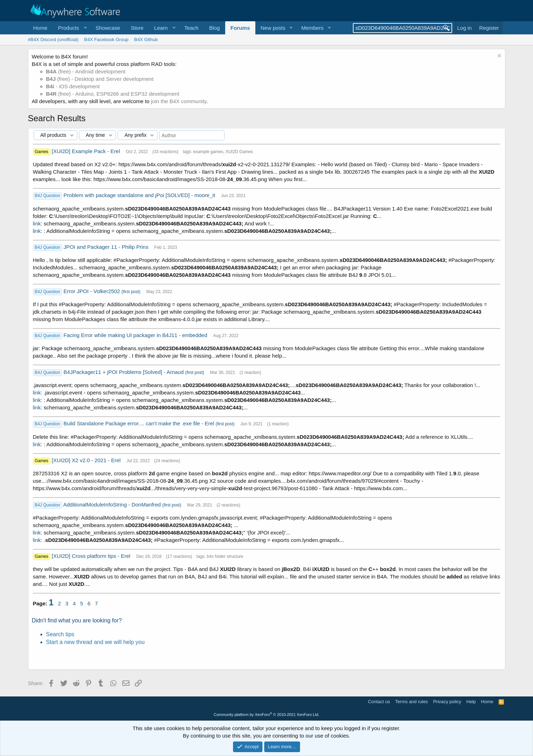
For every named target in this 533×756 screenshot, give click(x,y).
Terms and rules (411, 702)
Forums (240, 28)
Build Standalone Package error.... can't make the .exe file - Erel (140, 423)
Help (471, 702)
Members (313, 28)
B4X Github (146, 40)
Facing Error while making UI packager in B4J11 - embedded (136, 335)
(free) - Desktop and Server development (100, 79)
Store (137, 28)
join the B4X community (178, 101)
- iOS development (73, 86)
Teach (191, 28)
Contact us (379, 702)
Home (40, 28)
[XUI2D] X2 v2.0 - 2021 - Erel (87, 460)
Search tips (60, 634)
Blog (215, 28)
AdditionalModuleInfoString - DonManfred (113, 505)
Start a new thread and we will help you (95, 642)
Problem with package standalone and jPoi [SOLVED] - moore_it (140, 195)
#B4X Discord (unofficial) (53, 40)
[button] (72, 28)
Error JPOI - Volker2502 (92, 291)
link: (38, 223)
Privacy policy (447, 702)
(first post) (131, 292)
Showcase (108, 28)
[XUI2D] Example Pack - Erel (87, 151)
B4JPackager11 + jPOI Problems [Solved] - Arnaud (124, 372)
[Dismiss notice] (498, 57)
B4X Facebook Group (106, 40)
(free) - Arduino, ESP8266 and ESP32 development (113, 94)
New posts (273, 28)
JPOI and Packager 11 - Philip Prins (107, 247)
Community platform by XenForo (267, 715)
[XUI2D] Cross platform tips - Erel (92, 556)
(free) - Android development (86, 71)
